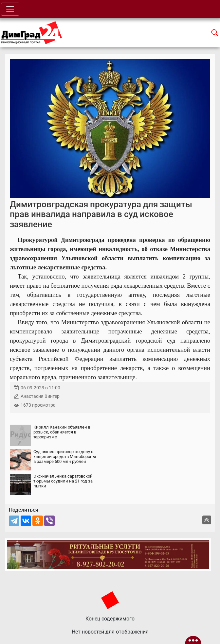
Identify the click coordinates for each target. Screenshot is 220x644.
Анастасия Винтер (40, 396)
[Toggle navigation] (10, 9)
